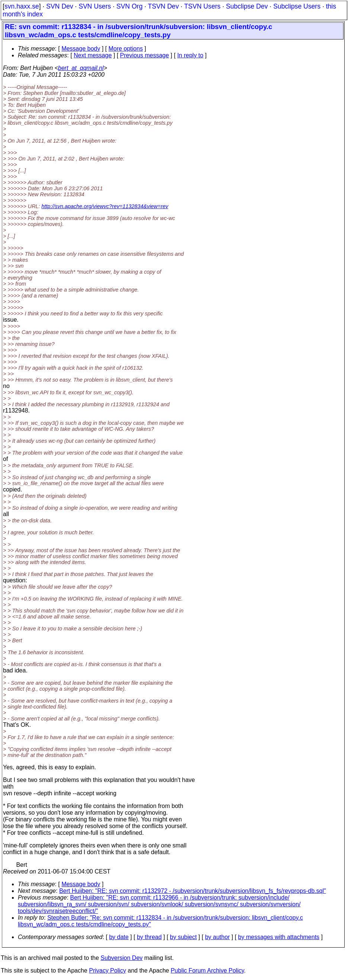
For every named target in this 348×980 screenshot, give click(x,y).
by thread (149, 937)
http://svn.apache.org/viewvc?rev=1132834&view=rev (105, 206)
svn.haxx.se (22, 6)
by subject (183, 937)
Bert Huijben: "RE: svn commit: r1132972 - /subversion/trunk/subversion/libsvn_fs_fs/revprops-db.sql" (192, 891)
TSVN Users (202, 6)
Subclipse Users (297, 6)
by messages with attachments (279, 937)
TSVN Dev (163, 6)
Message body (81, 49)
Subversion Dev (122, 958)
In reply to (190, 55)
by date (119, 937)
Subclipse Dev (247, 6)
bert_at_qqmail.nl (81, 68)
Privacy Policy (107, 971)
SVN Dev (59, 6)
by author (217, 937)
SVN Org (129, 6)
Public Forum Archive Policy (207, 971)
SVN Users (95, 6)
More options (126, 49)
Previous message (145, 55)
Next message (93, 55)
